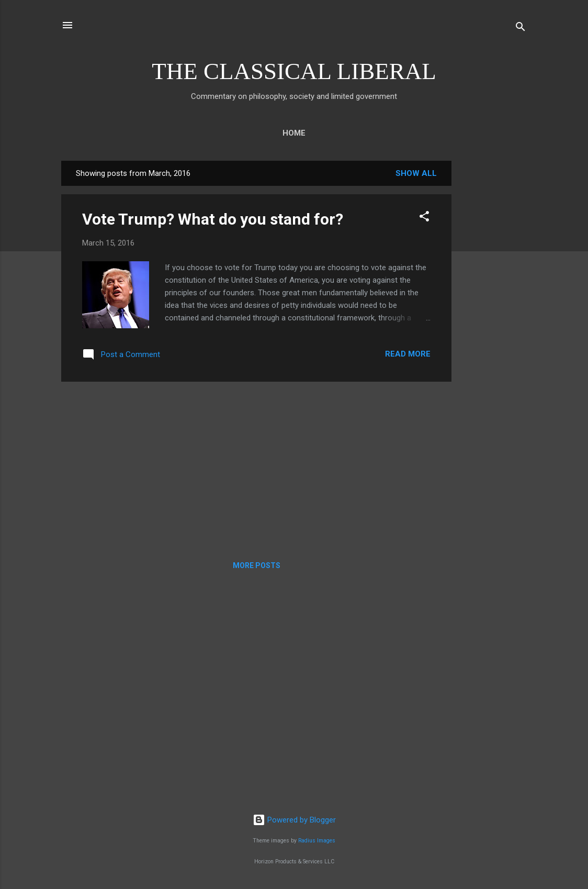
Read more (408, 354)
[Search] (521, 29)
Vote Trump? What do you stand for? (213, 219)
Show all (416, 173)
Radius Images (317, 841)
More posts (257, 565)
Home (294, 133)
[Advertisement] (493, 318)
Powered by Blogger (294, 820)
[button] (424, 218)
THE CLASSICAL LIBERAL (294, 71)
